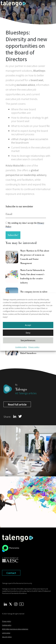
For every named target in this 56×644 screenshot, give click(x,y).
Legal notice (6, 633)
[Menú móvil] (53, 4)
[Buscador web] (43, 4)
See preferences (28, 340)
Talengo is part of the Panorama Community (17, 583)
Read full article (17, 404)
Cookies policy (21, 347)
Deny (28, 333)
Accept (28, 325)
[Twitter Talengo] (11, 604)
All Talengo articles (26, 393)
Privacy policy (34, 347)
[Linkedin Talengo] (5, 604)
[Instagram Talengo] (16, 604)
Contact (11, 573)
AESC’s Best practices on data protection (15, 629)
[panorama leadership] (11, 549)
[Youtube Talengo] (21, 604)
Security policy (7, 637)
